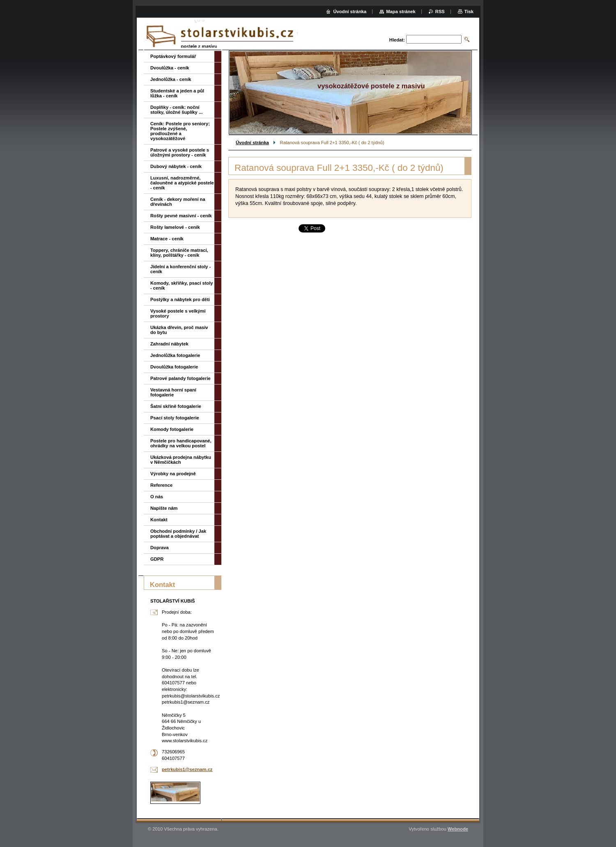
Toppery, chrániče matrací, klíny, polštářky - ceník (179, 253)
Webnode (458, 829)
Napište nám (164, 508)
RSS (440, 12)
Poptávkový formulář (173, 56)
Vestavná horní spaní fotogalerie (173, 392)
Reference (161, 485)
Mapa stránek (401, 12)
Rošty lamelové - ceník (175, 227)
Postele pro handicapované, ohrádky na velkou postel (181, 443)
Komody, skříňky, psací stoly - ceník (182, 285)
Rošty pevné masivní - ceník (181, 216)
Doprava (160, 548)
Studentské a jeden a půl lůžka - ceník (177, 93)
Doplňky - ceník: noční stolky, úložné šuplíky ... (176, 110)
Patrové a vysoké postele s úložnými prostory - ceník (180, 152)
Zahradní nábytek (169, 344)
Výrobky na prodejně (173, 474)
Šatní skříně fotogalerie (176, 406)
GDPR (157, 559)
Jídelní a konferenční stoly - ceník (180, 269)
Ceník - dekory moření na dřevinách (178, 202)
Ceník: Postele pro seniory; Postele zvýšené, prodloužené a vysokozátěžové (180, 131)
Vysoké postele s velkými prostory (178, 313)
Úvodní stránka (252, 143)
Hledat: (397, 40)
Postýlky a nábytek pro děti (180, 299)
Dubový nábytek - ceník (176, 166)
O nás (157, 497)
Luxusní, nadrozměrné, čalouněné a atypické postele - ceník (182, 183)
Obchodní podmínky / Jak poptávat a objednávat (178, 534)
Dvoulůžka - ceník (170, 68)
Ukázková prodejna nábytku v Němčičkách (181, 460)
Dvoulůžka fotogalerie (174, 367)
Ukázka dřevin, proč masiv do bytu (179, 330)
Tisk (469, 12)
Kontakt (159, 520)
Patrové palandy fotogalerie (180, 378)
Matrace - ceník (167, 239)
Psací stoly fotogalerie (175, 418)
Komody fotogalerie (172, 429)
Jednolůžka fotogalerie (175, 355)
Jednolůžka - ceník (171, 79)
